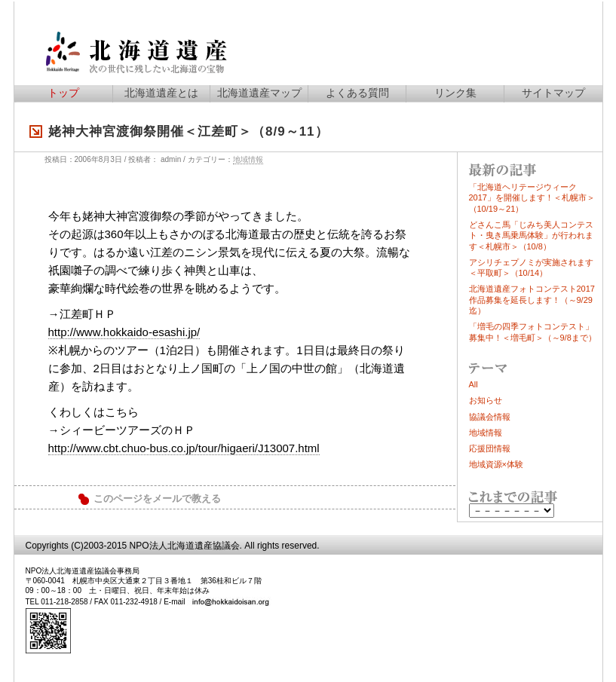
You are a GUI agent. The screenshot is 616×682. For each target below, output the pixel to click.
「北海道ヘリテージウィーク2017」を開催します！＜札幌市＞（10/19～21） (532, 198)
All (473, 384)
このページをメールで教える (157, 499)
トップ (63, 93)
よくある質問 (357, 93)
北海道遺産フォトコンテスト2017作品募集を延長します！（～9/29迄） (532, 300)
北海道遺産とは (161, 93)
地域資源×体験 (496, 464)
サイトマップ (553, 93)
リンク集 (455, 93)
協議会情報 (490, 417)
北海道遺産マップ (259, 93)
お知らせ (486, 400)
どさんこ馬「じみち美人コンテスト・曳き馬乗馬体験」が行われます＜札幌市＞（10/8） (531, 235)
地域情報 (248, 159)
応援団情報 (490, 448)
